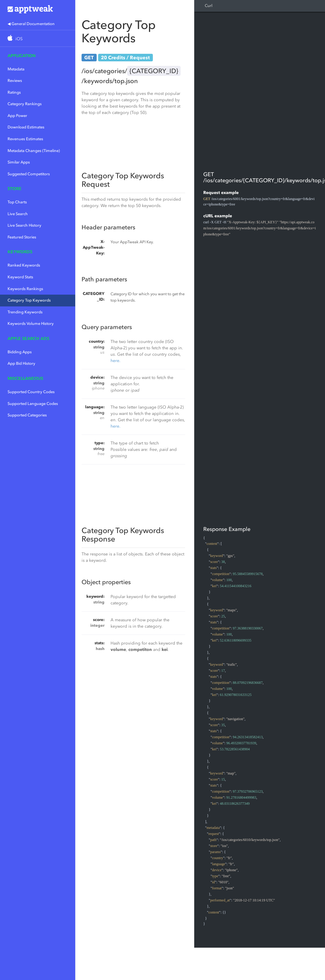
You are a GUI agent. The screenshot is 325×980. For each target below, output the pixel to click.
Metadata (16, 69)
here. (116, 361)
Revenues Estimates (25, 139)
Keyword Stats (20, 277)
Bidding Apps (20, 352)
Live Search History (24, 225)
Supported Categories (27, 415)
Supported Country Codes (31, 392)
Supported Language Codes (33, 404)
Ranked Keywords (24, 265)
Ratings (14, 92)
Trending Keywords (25, 312)
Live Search (18, 214)
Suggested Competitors (29, 174)
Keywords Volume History (31, 323)
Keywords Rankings (25, 289)
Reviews (15, 81)
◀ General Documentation (31, 24)
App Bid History (21, 363)
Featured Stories (22, 237)
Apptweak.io (38, 9)
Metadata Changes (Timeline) (34, 151)
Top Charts (17, 202)
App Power (17, 116)
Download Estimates (26, 127)
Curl (209, 6)
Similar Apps (19, 162)
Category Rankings (25, 104)
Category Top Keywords (29, 300)
